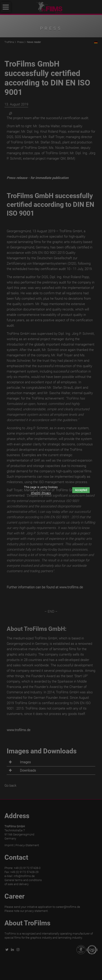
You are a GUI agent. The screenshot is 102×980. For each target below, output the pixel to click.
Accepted (81, 490)
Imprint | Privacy (41, 493)
